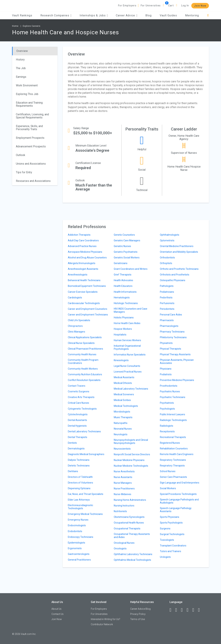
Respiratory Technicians (173, 460)
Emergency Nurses (78, 520)
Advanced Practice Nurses (82, 246)
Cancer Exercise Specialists (83, 292)
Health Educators (123, 286)
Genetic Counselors (124, 235)
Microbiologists (122, 412)
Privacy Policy (138, 614)
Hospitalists (120, 335)
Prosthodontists (169, 386)
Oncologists (120, 549)
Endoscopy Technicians (81, 537)
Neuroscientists (122, 449)
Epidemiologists (76, 543)
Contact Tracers (77, 386)
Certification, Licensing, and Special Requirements (32, 116)
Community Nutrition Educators (85, 374)
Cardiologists (75, 298)
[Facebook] (172, 610)
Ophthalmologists (170, 235)
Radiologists (167, 426)
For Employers (127, 6)
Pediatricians (167, 292)
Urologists (165, 557)
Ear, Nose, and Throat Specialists (86, 494)
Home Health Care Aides (127, 323)
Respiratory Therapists (172, 466)
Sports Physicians (170, 517)
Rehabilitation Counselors (174, 449)
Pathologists (167, 286)
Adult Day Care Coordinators (83, 240)
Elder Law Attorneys (79, 500)
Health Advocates (123, 280)
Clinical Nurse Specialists (81, 343)
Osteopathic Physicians (173, 280)
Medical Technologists (126, 406)
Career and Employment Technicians (88, 315)
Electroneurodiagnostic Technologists (80, 507)
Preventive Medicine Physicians (177, 380)
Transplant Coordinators (173, 546)
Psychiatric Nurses (170, 391)
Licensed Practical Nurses (128, 372)
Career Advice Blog (140, 609)
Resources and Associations (33, 181)
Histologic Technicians (126, 303)
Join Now (200, 6)
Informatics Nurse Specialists (130, 355)
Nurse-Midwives (122, 494)
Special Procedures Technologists (178, 494)
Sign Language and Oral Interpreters (180, 483)
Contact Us (57, 614)
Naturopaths (121, 423)
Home (15, 26)
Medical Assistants (124, 377)
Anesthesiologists (78, 275)
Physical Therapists (170, 349)
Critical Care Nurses (78, 403)
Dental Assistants (77, 420)
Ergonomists (75, 548)
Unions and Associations (31, 164)
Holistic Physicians (124, 318)
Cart (171, 6)
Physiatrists (166, 343)
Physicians (166, 369)
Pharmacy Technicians (172, 332)
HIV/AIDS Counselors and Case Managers (131, 310)
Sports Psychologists (171, 523)
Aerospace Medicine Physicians (85, 252)
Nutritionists (120, 511)
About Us (56, 609)
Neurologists (121, 434)
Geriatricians (121, 263)
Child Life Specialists (79, 320)
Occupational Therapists (127, 529)
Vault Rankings (22, 15)
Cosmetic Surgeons (79, 391)
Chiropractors (75, 326)
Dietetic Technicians (79, 466)
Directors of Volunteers (80, 483)
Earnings (21, 77)
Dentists (72, 443)
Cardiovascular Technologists (84, 303)
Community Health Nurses (82, 354)
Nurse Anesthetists (124, 471)
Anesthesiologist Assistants (83, 269)
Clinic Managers (76, 332)
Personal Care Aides (171, 315)
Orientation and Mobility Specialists (179, 252)
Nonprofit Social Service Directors (132, 454)
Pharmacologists (169, 326)
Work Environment (27, 85)
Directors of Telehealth (80, 477)
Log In (185, 6)
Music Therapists (123, 417)
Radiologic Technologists (173, 420)
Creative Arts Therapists (81, 397)
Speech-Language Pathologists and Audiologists (179, 501)
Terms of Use (138, 619)
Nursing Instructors (124, 506)
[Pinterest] (195, 610)
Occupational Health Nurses (129, 523)
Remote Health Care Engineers (177, 454)
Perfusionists (167, 303)
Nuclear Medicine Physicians (129, 460)
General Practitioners (79, 560)
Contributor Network (102, 624)
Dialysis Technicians (79, 460)
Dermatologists (76, 449)
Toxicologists (167, 540)
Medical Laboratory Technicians (131, 389)
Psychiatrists (167, 403)
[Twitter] (183, 610)
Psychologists (167, 409)
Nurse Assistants (123, 477)
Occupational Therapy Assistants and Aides (132, 536)
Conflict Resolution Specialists (84, 380)
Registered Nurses (170, 443)
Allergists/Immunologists (82, 263)
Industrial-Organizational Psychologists (127, 347)
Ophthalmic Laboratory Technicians (133, 554)
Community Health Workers (83, 369)
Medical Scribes (122, 400)
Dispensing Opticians (79, 488)
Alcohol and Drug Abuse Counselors (87, 258)
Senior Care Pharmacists (173, 477)
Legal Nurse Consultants (127, 366)
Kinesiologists (121, 360)
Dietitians (73, 471)
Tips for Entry (24, 172)
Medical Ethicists (123, 383)
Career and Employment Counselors (88, 309)
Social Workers (168, 488)
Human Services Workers (127, 340)
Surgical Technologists (172, 534)
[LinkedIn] (178, 610)
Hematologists (122, 298)
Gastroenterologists (79, 554)
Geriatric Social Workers (127, 258)
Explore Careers (32, 26)
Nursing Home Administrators (130, 500)
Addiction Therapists (79, 235)
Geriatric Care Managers (127, 240)
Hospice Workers (123, 329)
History (20, 60)
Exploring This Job (27, 94)
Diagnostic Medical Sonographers (86, 454)
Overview (22, 51)
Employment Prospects (30, 138)
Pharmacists (167, 320)
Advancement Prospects (31, 146)
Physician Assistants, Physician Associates (177, 361)
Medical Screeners (124, 394)
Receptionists (167, 431)
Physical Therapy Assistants (175, 354)
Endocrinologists (77, 525)
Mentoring (192, 15)
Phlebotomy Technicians (173, 337)
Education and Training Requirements (29, 104)
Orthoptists (166, 263)
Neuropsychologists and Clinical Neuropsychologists (131, 441)
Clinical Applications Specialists (85, 337)
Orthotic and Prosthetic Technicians (179, 269)
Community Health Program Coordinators (83, 361)
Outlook (21, 155)
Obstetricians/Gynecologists (129, 517)
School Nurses (168, 471)
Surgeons (165, 529)
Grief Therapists (123, 275)
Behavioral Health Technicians (84, 280)
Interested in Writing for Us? (105, 619)
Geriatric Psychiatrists (126, 252)
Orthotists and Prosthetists (175, 275)
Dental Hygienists (77, 426)
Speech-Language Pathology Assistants (176, 510)
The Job (21, 68)
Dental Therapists (78, 437)
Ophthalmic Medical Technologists (132, 560)
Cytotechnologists (78, 414)
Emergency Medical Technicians (85, 514)
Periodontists (167, 309)
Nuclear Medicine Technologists (131, 466)
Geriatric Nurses (122, 246)
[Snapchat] (200, 610)
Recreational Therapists (173, 437)
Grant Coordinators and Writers (131, 269)
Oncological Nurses (124, 543)
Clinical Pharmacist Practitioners (85, 349)
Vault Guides (168, 15)
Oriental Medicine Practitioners (177, 246)
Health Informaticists (125, 292)
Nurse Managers (123, 483)
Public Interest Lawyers (172, 414)
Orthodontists (167, 258)
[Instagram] (189, 610)
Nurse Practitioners (124, 489)
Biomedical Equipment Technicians (87, 286)
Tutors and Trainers (170, 551)
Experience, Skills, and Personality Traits (29, 128)
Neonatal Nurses (123, 429)
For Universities (151, 6)
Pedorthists (166, 298)
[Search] (208, 15)
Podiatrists (166, 374)
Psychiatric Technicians (173, 397)
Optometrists (167, 240)
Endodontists (75, 531)
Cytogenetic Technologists (82, 409)
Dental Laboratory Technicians (84, 431)
